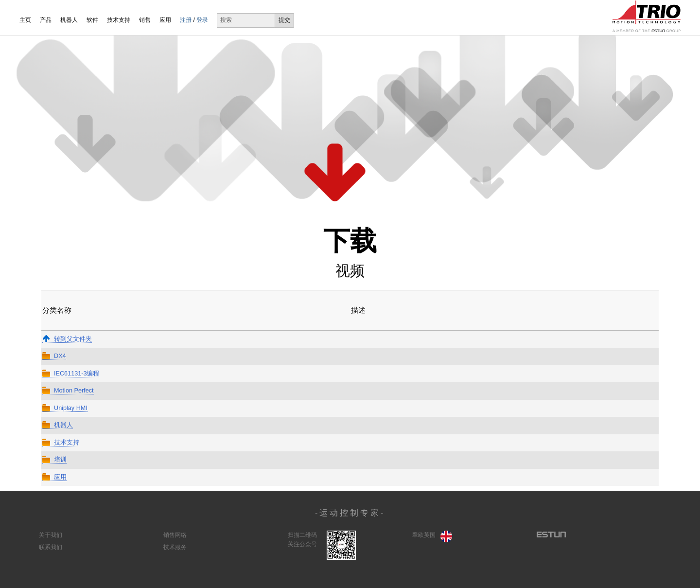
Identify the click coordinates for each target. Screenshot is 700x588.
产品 (46, 20)
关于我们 (51, 535)
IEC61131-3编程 (71, 374)
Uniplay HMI (65, 408)
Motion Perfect (68, 391)
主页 (25, 20)
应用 (165, 20)
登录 (202, 20)
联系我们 (51, 547)
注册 (186, 20)
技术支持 (119, 20)
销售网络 (175, 535)
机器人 (69, 20)
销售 (145, 20)
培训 (54, 460)
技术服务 (175, 547)
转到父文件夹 (67, 339)
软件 (92, 20)
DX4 (54, 356)
